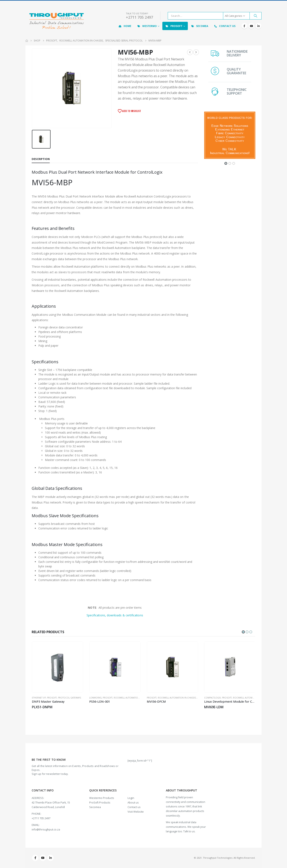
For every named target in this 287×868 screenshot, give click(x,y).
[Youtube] (251, 26)
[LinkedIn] (258, 26)
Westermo (147, 26)
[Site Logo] (57, 21)
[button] (226, 163)
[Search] (256, 16)
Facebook (35, 858)
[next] (196, 52)
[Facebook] (244, 26)
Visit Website (136, 812)
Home (125, 26)
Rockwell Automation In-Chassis (133, 698)
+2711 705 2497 (139, 17)
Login (131, 798)
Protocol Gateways (69, 698)
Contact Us (225, 26)
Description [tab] (41, 159)
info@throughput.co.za (46, 830)
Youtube (43, 858)
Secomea (199, 26)
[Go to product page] (58, 667)
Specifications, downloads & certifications (115, 615)
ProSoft (174, 26)
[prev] (190, 52)
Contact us (134, 807)
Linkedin (51, 858)
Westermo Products (102, 798)
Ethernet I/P (39, 698)
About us (133, 803)
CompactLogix (212, 698)
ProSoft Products (100, 803)
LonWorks (95, 698)
